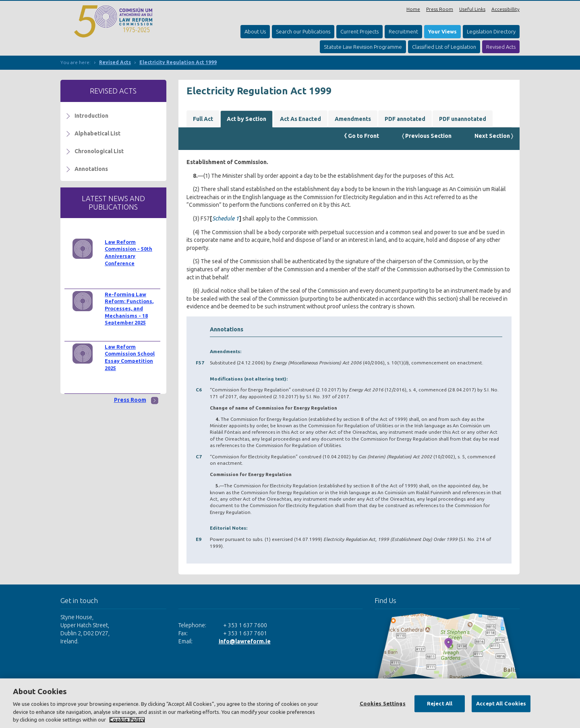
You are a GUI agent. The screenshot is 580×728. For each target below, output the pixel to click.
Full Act (203, 119)
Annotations (91, 169)
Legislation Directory (491, 31)
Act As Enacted (300, 119)
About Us (255, 31)
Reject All (440, 703)
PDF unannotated (463, 119)
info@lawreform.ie (245, 641)
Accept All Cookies (501, 703)
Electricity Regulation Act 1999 (178, 62)
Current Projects (359, 31)
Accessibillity (505, 9)
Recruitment (403, 31)
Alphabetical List (97, 133)
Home (413, 9)
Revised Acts (501, 47)
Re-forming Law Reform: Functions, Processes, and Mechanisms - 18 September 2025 (129, 309)
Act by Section (246, 119)
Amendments (353, 119)
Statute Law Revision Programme (363, 47)
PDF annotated (405, 119)
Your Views (442, 31)
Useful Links (472, 9)
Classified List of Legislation (444, 47)
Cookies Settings (383, 703)
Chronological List (99, 151)
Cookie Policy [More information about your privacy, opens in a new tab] (127, 720)
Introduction (91, 116)
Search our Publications (303, 31)
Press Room (440, 9)
